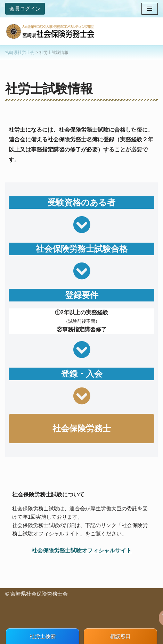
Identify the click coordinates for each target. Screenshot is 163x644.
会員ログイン (25, 9)
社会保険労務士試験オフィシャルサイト (82, 551)
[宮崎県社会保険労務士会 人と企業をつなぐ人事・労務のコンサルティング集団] (50, 31)
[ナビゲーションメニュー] (150, 9)
